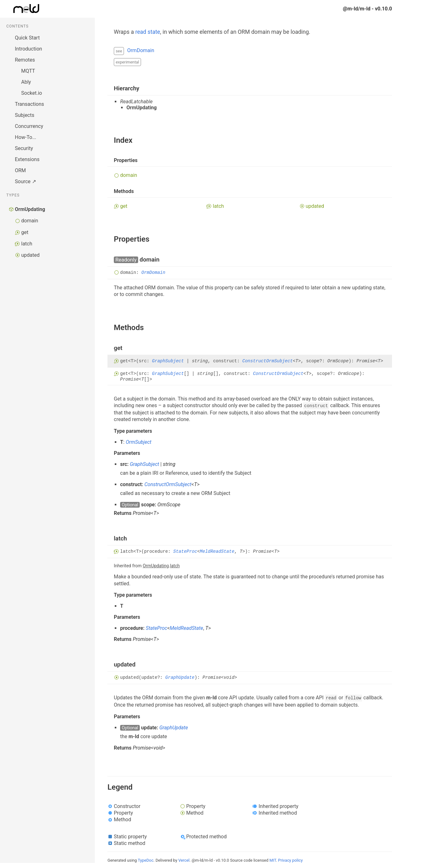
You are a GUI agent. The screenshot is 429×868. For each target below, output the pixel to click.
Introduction (28, 49)
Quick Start (27, 38)
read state (148, 32)
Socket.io (32, 93)
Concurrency (29, 126)
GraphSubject (168, 361)
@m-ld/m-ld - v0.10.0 (368, 9)
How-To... (26, 137)
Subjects (25, 115)
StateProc (185, 552)
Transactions (29, 104)
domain (30, 221)
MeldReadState (217, 552)
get (25, 232)
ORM (20, 170)
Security (24, 148)
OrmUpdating (30, 209)
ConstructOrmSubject (268, 361)
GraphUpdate (180, 678)
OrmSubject (139, 442)
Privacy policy (291, 860)
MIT (273, 860)
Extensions (27, 159)
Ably (26, 82)
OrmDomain (141, 50)
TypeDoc (146, 860)
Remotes (25, 60)
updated (30, 255)
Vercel (184, 860)
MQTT (28, 71)
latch (27, 244)
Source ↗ (25, 181)
